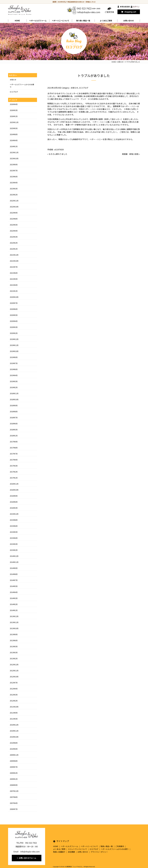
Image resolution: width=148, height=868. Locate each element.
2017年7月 (14, 454)
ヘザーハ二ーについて (61, 21)
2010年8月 (14, 743)
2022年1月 (14, 249)
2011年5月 (14, 719)
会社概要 (71, 852)
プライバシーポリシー (99, 852)
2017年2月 (14, 472)
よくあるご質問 (106, 21)
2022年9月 (14, 213)
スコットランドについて (78, 849)
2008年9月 (14, 785)
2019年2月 (14, 387)
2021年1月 (14, 291)
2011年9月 (14, 713)
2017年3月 (14, 466)
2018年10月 (14, 399)
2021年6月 (14, 273)
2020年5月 (14, 315)
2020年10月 (14, 297)
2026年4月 (14, 104)
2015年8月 (14, 520)
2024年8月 (14, 134)
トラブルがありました (94, 76)
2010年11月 (14, 731)
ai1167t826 (59, 149)
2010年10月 (14, 737)
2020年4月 (14, 321)
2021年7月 (14, 267)
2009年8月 (14, 761)
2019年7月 (14, 363)
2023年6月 (14, 177)
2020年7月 (14, 303)
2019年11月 (14, 345)
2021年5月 (14, 279)
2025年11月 (14, 122)
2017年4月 (14, 460)
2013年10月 (14, 628)
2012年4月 (14, 689)
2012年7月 (14, 683)
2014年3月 (14, 598)
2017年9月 (14, 442)
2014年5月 (14, 586)
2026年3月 (14, 110)
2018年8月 (14, 412)
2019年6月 (14, 369)
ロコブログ (84, 88)
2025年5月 (14, 128)
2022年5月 (14, 225)
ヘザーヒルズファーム (38, 21)
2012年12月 (14, 665)
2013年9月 (14, 634)
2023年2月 (14, 195)
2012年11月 (14, 671)
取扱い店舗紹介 (59, 852)
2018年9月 (14, 405)
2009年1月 (14, 779)
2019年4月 (14, 375)
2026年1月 (14, 116)
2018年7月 (14, 418)
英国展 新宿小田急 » (131, 154)
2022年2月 (14, 243)
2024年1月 (14, 146)
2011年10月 (14, 707)
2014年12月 (14, 556)
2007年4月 (14, 803)
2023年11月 (14, 152)
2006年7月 (14, 809)
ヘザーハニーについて (89, 846)
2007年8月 (14, 797)
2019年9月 (14, 357)
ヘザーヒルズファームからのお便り (115, 849)
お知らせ (74, 88)
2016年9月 (14, 496)
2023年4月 (14, 183)
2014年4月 (14, 592)
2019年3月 (14, 381)
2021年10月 (14, 261)
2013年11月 (14, 622)
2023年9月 (14, 165)
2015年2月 (14, 550)
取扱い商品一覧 (107, 846)
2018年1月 (14, 436)
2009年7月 (14, 767)
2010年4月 (14, 749)
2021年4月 (14, 285)
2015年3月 (14, 544)
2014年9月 (14, 568)
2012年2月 (14, 701)
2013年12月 (14, 616)
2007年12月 (14, 791)
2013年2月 (14, 659)
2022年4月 (14, 231)
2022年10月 (14, 207)
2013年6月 (14, 640)
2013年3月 (14, 653)
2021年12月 (14, 255)
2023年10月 (14, 158)
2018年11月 (14, 393)
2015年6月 (14, 526)
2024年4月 (14, 140)
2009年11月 (14, 755)
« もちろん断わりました (57, 154)
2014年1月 (14, 610)
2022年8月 (14, 219)
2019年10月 (14, 351)
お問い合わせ (129, 21)
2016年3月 (14, 508)
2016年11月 (14, 484)
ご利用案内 (120, 846)
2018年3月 (14, 430)
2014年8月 (14, 574)
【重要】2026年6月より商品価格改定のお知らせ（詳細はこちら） (74, 2)
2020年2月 (14, 333)
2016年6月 (14, 502)
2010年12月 (14, 725)
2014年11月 (14, 562)
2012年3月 (14, 695)
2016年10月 (14, 490)
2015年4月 (14, 538)
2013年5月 (14, 646)
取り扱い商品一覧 (83, 21)
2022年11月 (14, 201)
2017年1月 (14, 478)
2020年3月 (14, 327)
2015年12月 (14, 514)
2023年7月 (14, 171)
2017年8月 (14, 448)
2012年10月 (14, 677)
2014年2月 (14, 604)
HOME (17, 21)
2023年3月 (14, 189)
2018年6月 (14, 424)
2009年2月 (14, 773)
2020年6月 (14, 309)
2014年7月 (14, 580)
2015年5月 (14, 532)
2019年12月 (14, 339)
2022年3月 (14, 237)
